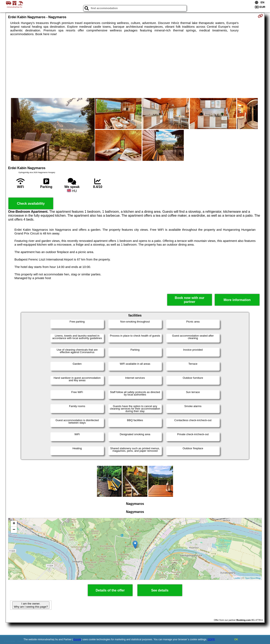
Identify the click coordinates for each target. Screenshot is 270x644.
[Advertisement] (135, 67)
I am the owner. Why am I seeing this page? (31, 605)
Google (77, 639)
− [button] (14, 530)
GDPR (211, 639)
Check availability (31, 204)
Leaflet (237, 578)
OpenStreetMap (253, 578)
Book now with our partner (189, 300)
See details (160, 590)
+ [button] (14, 524)
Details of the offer (110, 590)
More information (237, 300)
